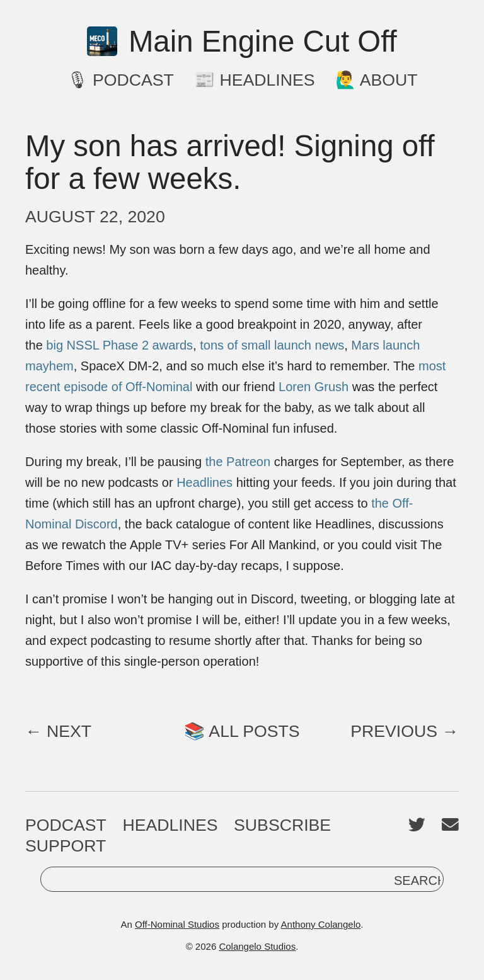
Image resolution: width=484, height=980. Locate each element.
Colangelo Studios (257, 946)
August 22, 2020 (95, 217)
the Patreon (238, 462)
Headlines (205, 482)
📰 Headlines (255, 80)
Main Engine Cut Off (242, 42)
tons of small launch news (272, 345)
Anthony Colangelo (321, 924)
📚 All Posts (242, 731)
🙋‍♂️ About (377, 80)
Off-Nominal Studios (177, 924)
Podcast (66, 825)
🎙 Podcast (120, 80)
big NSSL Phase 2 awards (119, 345)
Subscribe (282, 825)
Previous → (405, 732)
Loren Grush (314, 387)
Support (66, 846)
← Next (58, 732)
